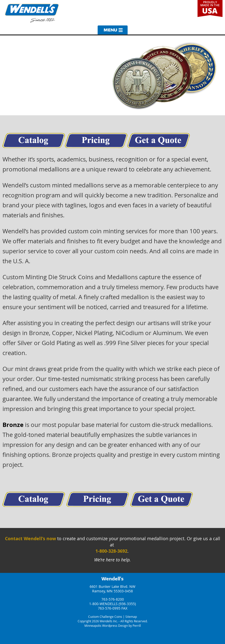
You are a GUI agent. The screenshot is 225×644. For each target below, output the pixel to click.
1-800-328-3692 (111, 551)
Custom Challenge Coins (105, 617)
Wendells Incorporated (32, 13)
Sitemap (131, 617)
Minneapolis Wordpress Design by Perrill (113, 626)
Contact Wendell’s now (30, 539)
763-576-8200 (113, 599)
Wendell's (112, 579)
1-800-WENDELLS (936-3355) (112, 604)
